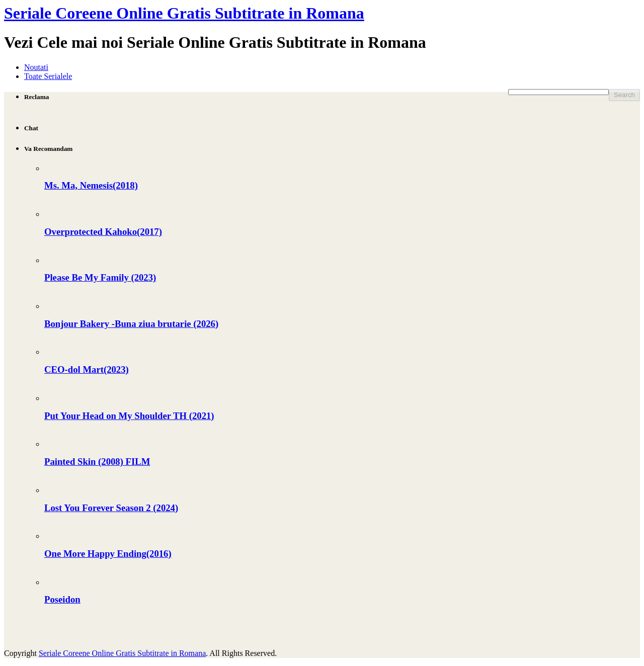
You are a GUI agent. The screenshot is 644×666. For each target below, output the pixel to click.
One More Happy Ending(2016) (108, 554)
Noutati (36, 67)
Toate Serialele (48, 76)
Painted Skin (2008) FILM (97, 462)
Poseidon (62, 599)
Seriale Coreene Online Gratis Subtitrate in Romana (184, 13)
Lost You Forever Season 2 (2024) (111, 508)
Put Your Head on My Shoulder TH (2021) (129, 416)
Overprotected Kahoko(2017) (103, 232)
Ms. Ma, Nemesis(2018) (91, 185)
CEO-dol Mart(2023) (87, 369)
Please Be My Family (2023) (100, 277)
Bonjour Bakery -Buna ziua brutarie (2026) (131, 324)
